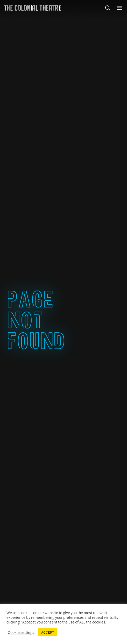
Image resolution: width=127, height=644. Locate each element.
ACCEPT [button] (48, 632)
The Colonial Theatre (32, 8)
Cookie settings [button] (21, 632)
